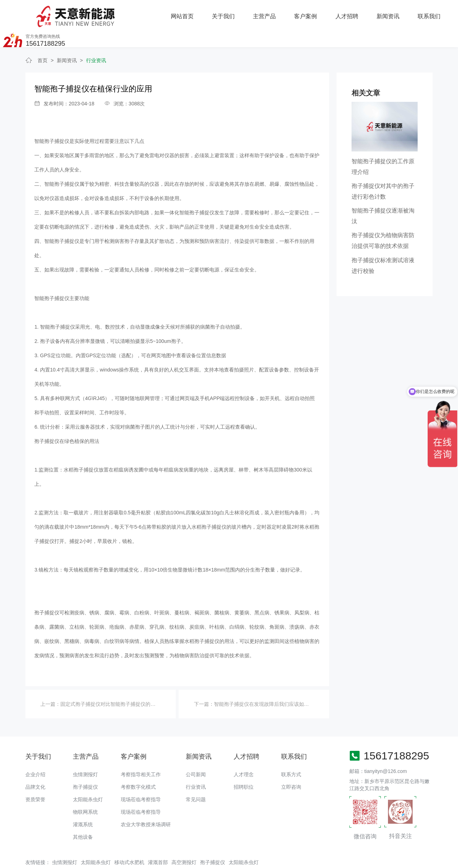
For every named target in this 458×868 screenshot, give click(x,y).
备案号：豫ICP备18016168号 (258, 859)
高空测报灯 (184, 841)
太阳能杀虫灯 (88, 778)
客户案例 (229, 13)
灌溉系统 (83, 803)
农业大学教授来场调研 (146, 803)
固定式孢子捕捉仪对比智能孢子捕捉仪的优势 (110, 682)
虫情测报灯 (85, 753)
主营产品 (188, 13)
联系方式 (291, 753)
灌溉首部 (158, 841)
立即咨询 (291, 765)
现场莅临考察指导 (141, 778)
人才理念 (244, 753)
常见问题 (196, 778)
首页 (43, 39)
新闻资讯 (311, 13)
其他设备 (83, 815)
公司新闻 (196, 753)
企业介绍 (35, 753)
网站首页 (106, 13)
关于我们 (147, 13)
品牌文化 (35, 765)
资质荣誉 (35, 778)
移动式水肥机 (129, 841)
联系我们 (352, 13)
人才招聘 (270, 13)
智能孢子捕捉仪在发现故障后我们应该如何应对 (267, 682)
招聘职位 (244, 765)
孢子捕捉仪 (85, 765)
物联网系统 (85, 790)
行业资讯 (96, 39)
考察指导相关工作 (141, 753)
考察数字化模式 (138, 765)
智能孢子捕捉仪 (52, 120)
